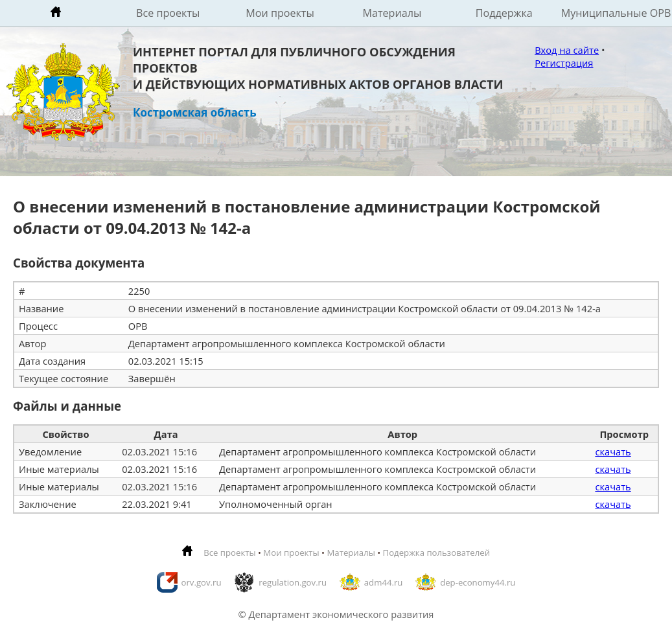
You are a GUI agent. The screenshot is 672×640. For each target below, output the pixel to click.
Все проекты (168, 13)
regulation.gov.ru (293, 582)
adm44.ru (384, 582)
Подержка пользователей (436, 553)
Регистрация (564, 63)
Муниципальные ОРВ (616, 13)
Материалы (392, 13)
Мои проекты (280, 13)
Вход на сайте (567, 50)
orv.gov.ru (202, 582)
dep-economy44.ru (478, 582)
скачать (613, 451)
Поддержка (504, 13)
